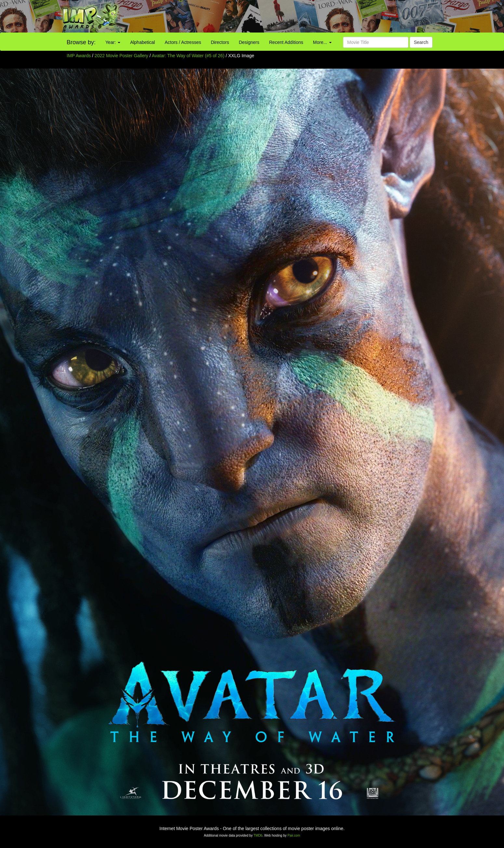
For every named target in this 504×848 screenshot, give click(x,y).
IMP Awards (79, 56)
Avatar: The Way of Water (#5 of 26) (188, 56)
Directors (220, 42)
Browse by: (81, 42)
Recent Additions (286, 42)
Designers (249, 42)
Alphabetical (142, 42)
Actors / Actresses (183, 42)
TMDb (258, 835)
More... (322, 42)
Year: (113, 42)
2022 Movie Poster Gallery (121, 56)
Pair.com (294, 835)
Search (421, 42)
